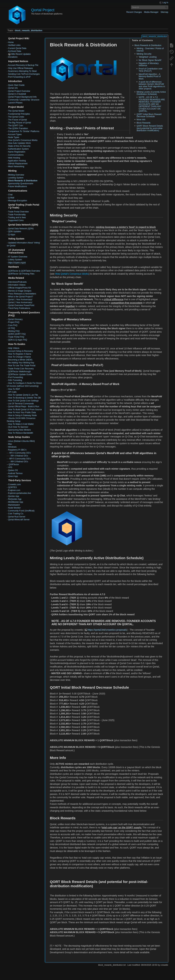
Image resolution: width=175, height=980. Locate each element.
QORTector (14, 464)
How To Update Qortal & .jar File (23, 395)
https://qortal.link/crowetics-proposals (107, 630)
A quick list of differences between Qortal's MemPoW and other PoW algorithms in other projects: (152, 85)
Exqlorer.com (14, 490)
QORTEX (12, 487)
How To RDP (14, 389)
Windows (12, 447)
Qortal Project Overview (19, 91)
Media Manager (151, 12)
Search (167, 7)
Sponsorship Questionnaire (21, 184)
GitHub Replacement (18, 164)
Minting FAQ (14, 331)
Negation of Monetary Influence (149, 64)
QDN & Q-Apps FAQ (18, 340)
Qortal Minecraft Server (19, 520)
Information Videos (17, 285)
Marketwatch (14, 505)
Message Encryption (17, 201)
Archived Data (15, 51)
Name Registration (17, 152)
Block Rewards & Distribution (23, 181)
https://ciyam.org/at (17, 263)
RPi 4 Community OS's (20, 453)
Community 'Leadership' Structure (24, 100)
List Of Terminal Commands (21, 404)
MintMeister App (15, 502)
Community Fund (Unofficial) (21, 511)
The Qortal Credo (16, 117)
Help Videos (14, 348)
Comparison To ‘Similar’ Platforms (24, 131)
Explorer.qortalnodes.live (19, 493)
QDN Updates (14, 231)
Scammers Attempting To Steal (22, 71)
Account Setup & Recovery (20, 351)
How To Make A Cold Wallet (21, 424)
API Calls (12, 392)
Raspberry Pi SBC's (17, 450)
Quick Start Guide (16, 85)
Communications (16, 155)
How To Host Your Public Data (22, 412)
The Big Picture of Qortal (19, 123)
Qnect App (13, 476)
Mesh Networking (16, 166)
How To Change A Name (19, 357)
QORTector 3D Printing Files (21, 274)
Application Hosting (17, 161)
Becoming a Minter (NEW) (20, 360)
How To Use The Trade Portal (22, 366)
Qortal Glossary (15, 319)
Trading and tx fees (17, 217)
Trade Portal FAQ (16, 337)
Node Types (14, 137)
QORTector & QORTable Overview (24, 271)
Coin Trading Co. (16, 514)
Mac (10, 444)
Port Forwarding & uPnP (19, 77)
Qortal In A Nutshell (17, 94)
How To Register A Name (20, 354)
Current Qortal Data (17, 48)
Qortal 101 (13, 88)
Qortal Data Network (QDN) (21, 229)
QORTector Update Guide (20, 374)
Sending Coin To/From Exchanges (24, 74)
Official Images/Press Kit (19, 288)
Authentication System (18, 149)
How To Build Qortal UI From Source (25, 410)
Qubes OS (13, 470)
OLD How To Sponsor (18, 427)
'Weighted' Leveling (148, 57)
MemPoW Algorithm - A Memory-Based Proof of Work (150, 77)
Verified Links (14, 45)
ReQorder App (15, 499)
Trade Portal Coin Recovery (21, 369)
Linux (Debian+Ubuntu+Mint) (21, 441)
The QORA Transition (18, 128)
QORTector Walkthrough (19, 372)
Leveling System (16, 178)
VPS (10, 467)
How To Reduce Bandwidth (21, 433)
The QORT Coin (15, 126)
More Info (141, 120)
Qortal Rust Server (17, 517)
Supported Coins (16, 220)
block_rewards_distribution (29, 31)
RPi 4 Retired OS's (19, 456)
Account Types (15, 134)
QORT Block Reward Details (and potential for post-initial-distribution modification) (150, 128)
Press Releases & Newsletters (22, 294)
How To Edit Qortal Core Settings (23, 401)
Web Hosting (14, 158)
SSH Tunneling (15, 380)
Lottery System (15, 260)
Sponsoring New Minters (19, 430)
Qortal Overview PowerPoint (21, 305)
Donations (13, 57)
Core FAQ (13, 325)
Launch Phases (15, 103)
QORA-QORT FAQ (17, 334)
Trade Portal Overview (18, 212)
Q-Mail (11, 198)
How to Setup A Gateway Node (22, 415)
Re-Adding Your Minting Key (21, 363)
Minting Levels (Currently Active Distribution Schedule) (151, 93)
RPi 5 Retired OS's (19, 462)
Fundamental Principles (19, 114)
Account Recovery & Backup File (23, 65)
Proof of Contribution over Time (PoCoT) (150, 70)
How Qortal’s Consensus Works (23, 140)
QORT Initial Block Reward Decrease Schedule (149, 115)
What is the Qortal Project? (20, 297)
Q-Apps (12, 235)
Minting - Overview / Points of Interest (150, 50)
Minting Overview (16, 175)
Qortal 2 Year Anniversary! (20, 302)
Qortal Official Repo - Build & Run (23, 406)
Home (11, 42)
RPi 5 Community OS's (20, 459)
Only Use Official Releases (20, 68)
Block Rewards (144, 123)
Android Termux (15, 473)
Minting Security (144, 54)
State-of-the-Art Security (19, 146)
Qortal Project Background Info (22, 97)
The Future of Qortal (17, 120)
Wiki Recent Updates (21, 54)
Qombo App (14, 496)
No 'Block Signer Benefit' (150, 60)
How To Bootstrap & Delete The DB (24, 398)
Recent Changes (134, 12)
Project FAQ (14, 322)
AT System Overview (18, 257)
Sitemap (164, 12)
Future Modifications (17, 186)
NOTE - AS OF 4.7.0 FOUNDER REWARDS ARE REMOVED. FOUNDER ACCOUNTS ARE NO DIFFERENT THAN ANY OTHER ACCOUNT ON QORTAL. (152, 104)
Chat (10, 195)
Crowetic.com (14, 484)
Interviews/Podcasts (17, 282)
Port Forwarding (15, 377)
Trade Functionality (17, 215)
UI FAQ (11, 328)
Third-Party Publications (19, 308)
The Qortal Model (16, 111)
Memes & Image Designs (20, 291)
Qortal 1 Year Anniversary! (20, 300)
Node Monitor (14, 508)
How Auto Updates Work (19, 143)
